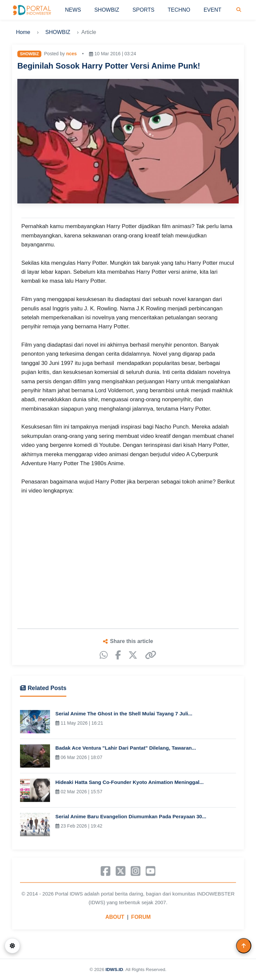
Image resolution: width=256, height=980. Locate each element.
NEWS (73, 10)
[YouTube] (150, 873)
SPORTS (144, 10)
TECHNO (179, 10)
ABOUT (115, 919)
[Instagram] (135, 873)
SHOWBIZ (107, 10)
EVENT (212, 10)
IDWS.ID (114, 970)
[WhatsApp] (104, 655)
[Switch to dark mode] (12, 946)
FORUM (141, 919)
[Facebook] (118, 655)
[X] (133, 655)
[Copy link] (151, 655)
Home (23, 32)
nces (71, 54)
